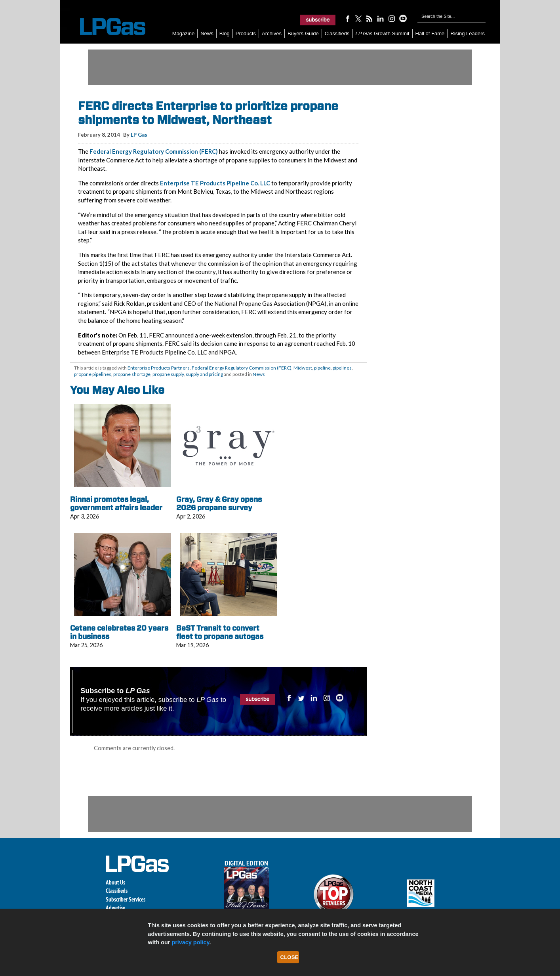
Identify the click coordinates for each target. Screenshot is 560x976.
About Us (115, 882)
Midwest (303, 368)
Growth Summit (383, 33)
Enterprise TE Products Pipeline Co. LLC (215, 183)
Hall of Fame (430, 33)
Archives (272, 33)
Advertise (115, 908)
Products (246, 33)
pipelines (342, 368)
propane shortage (132, 374)
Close (290, 957)
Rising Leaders (468, 33)
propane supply (168, 374)
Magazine (183, 33)
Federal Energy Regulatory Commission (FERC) (154, 151)
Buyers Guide (303, 33)
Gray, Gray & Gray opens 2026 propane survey (219, 504)
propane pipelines (93, 374)
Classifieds (337, 33)
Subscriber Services (126, 899)
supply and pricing (204, 374)
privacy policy (190, 942)
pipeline (322, 368)
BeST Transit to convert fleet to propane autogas (220, 632)
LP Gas (139, 135)
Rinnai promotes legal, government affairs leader (116, 504)
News (207, 33)
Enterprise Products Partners (159, 368)
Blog (225, 33)
